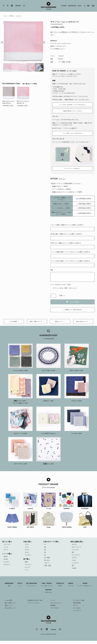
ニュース (53, 603)
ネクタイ (75, 545)
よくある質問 (14, 322)
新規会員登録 (77, 606)
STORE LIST (61, 587)
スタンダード (21, 16)
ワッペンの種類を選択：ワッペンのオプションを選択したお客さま (70, 251)
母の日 (6, 558)
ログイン (76, 608)
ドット (27, 572)
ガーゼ (27, 551)
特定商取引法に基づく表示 (36, 603)
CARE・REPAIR (46, 587)
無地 (26, 564)
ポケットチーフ (77, 548)
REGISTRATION (72, 6)
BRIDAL (72, 587)
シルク (27, 548)
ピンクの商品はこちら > (58, 49)
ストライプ (28, 567)
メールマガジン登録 (79, 603)
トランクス (76, 551)
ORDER (87, 587)
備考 (52, 269)
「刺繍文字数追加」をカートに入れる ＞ (73, 111)
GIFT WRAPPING (30, 587)
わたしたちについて (56, 606)
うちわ (74, 562)
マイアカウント (78, 613)
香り (73, 568)
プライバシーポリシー (34, 606)
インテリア (76, 565)
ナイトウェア (76, 557)
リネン (27, 545)
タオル (27, 554)
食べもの (47, 562)
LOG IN (79, 6)
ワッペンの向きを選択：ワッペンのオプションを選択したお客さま (70, 260)
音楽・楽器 (48, 568)
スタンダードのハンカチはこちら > (62, 44)
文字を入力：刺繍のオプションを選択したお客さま (66, 242)
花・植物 (47, 560)
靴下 (73, 554)
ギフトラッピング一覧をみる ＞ (73, 167)
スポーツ (47, 565)
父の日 (6, 561)
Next (43, 41)
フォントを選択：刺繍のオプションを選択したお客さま (67, 224)
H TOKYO (12, 16)
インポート (28, 557)
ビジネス (7, 564)
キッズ (6, 551)
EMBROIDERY (7, 587)
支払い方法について (83, 322)
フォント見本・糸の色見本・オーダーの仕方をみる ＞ (73, 105)
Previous (2, 41)
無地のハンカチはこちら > (59, 46)
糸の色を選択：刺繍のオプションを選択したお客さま (66, 233)
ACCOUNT (64, 6)
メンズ (6, 548)
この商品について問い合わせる (73, 309)
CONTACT (48, 594)
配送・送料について (37, 322)
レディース (7, 545)
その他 (74, 571)
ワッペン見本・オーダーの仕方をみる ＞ (73, 133)
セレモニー (7, 567)
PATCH (18, 587)
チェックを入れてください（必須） (61, 284)
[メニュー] (92, 6)
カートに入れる (73, 301)
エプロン (75, 560)
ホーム (6, 16)
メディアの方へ (55, 611)
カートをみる (77, 611)
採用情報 (53, 608)
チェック (28, 569)
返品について (60, 322)
